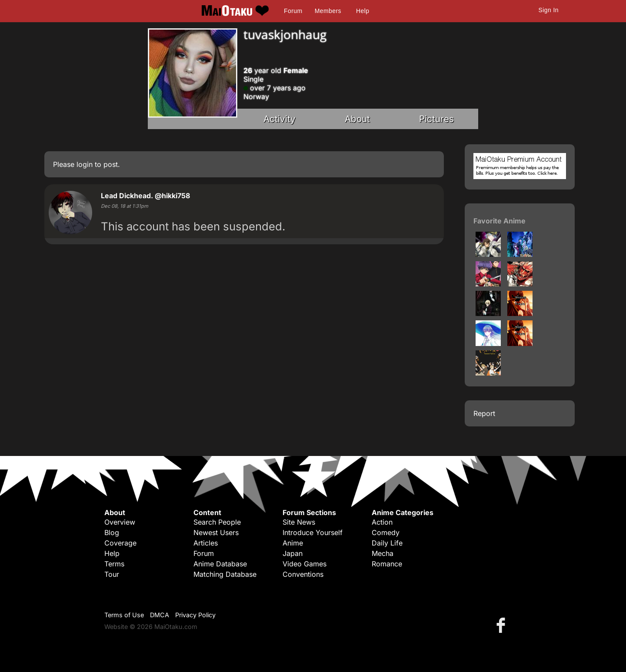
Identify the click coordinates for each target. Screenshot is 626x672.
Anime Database (220, 564)
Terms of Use (124, 615)
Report (484, 413)
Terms (114, 564)
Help (363, 11)
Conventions (303, 574)
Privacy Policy (195, 615)
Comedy (386, 532)
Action (382, 522)
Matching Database (225, 574)
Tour (112, 574)
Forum (293, 11)
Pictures (436, 119)
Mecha (383, 553)
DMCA (160, 615)
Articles (206, 543)
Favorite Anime (499, 221)
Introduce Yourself (313, 532)
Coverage (120, 543)
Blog (112, 532)
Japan (293, 553)
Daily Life (387, 543)
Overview (120, 522)
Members (328, 11)
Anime (293, 543)
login (85, 164)
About (357, 119)
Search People (217, 522)
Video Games (305, 564)
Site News (299, 522)
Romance (387, 564)
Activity (280, 119)
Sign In (549, 10)
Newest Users (216, 532)
